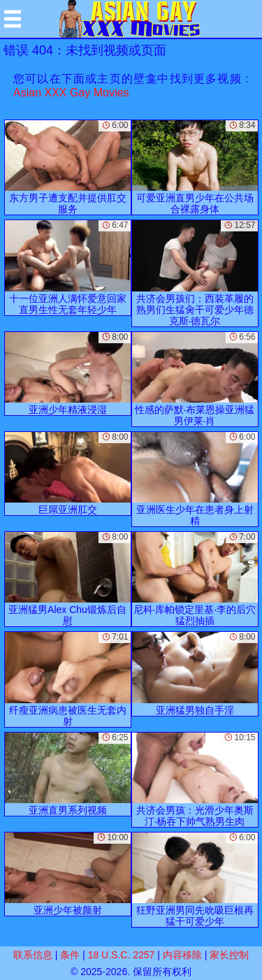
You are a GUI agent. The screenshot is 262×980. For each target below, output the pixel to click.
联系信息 (33, 955)
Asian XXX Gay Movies (71, 93)
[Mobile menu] (13, 19)
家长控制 (229, 955)
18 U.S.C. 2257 (122, 955)
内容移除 (182, 955)
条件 (70, 955)
